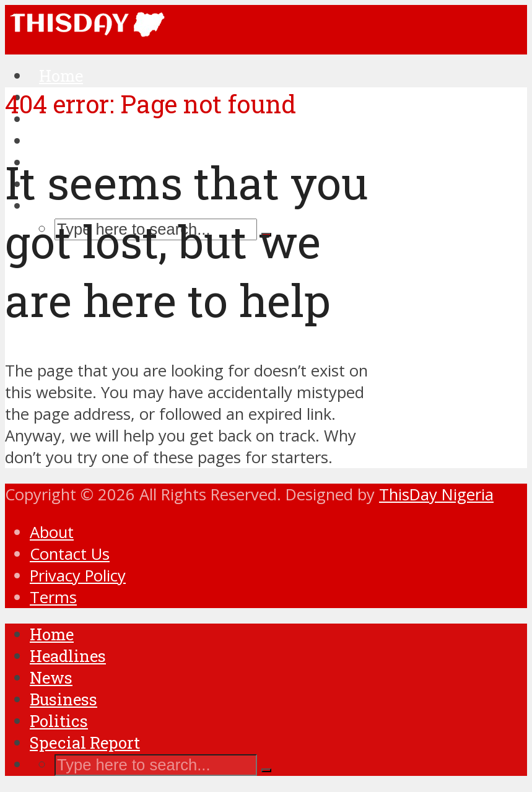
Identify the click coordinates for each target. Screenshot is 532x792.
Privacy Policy (78, 576)
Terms (53, 597)
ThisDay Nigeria (436, 494)
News (51, 677)
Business (63, 699)
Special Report (85, 742)
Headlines (68, 656)
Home (52, 634)
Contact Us (70, 554)
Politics (59, 721)
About (52, 532)
